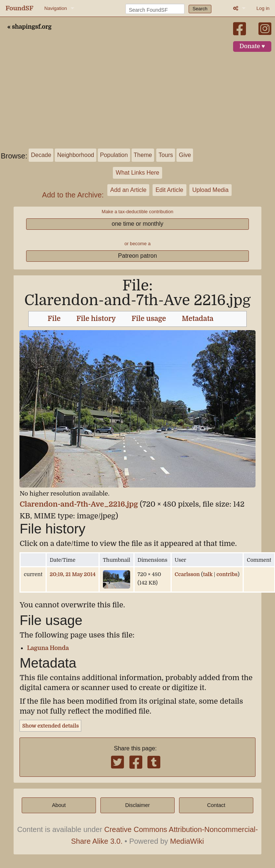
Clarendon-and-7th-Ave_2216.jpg (79, 504)
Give (185, 155)
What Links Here (137, 173)
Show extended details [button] (50, 726)
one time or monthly (138, 224)
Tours (166, 155)
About (59, 805)
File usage (149, 319)
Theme (143, 155)
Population (114, 155)
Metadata (198, 319)
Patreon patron (137, 256)
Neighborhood (76, 155)
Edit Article (169, 190)
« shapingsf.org (29, 27)
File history (96, 319)
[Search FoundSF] (155, 9)
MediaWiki (187, 841)
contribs (227, 574)
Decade (41, 155)
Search (200, 9)
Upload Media (210, 190)
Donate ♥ (252, 46)
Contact (216, 805)
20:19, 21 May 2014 (73, 574)
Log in (263, 8)
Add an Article (128, 190)
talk (208, 574)
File (54, 319)
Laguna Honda (48, 648)
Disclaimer (137, 805)
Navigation (56, 8)
